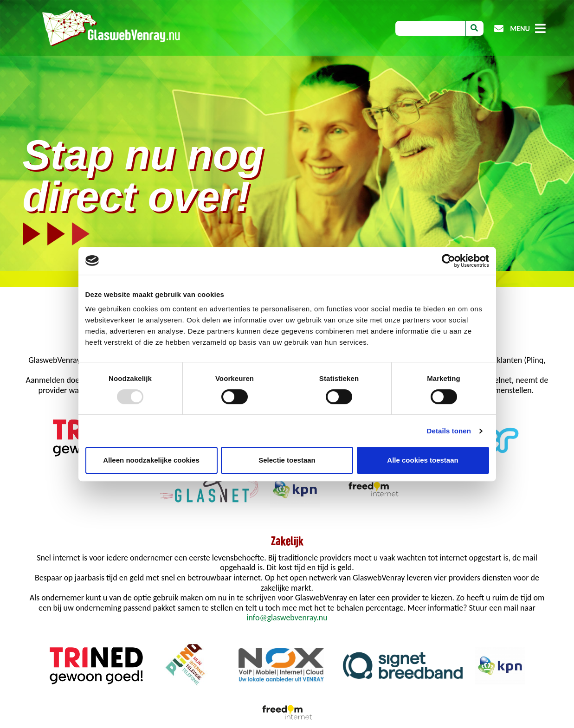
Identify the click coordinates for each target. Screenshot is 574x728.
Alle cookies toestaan (422, 460)
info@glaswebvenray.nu (287, 618)
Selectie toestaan (287, 460)
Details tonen (449, 431)
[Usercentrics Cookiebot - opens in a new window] (448, 261)
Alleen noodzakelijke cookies (151, 460)
